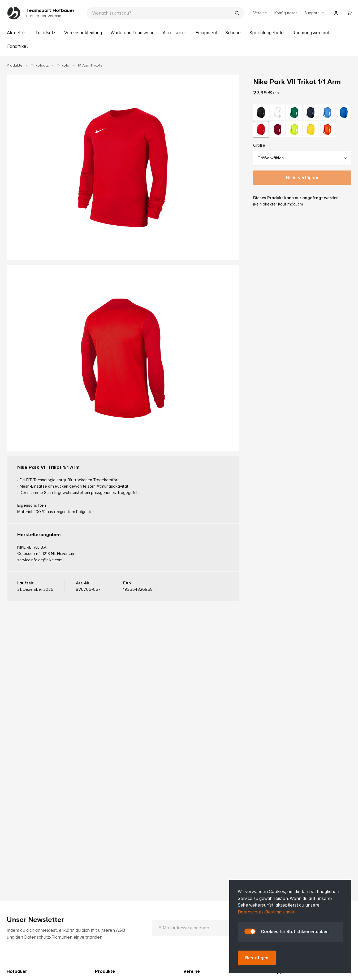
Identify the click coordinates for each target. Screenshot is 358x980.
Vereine (260, 13)
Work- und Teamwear (132, 33)
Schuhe (233, 33)
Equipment (206, 33)
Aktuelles (17, 33)
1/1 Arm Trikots (90, 65)
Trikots (63, 65)
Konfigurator (286, 13)
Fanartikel (17, 46)
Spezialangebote (267, 33)
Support (315, 13)
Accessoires (175, 33)
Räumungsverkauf (311, 33)
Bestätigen (257, 958)
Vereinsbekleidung (83, 33)
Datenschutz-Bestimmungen (267, 912)
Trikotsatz (45, 33)
